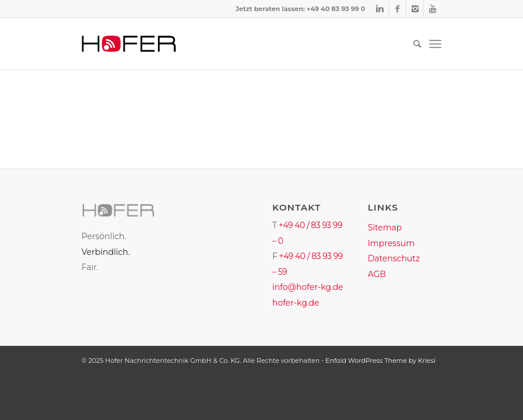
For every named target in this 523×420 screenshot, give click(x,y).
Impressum (391, 243)
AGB (377, 274)
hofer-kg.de (296, 303)
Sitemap (385, 228)
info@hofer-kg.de (308, 287)
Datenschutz (394, 258)
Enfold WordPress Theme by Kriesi (380, 360)
